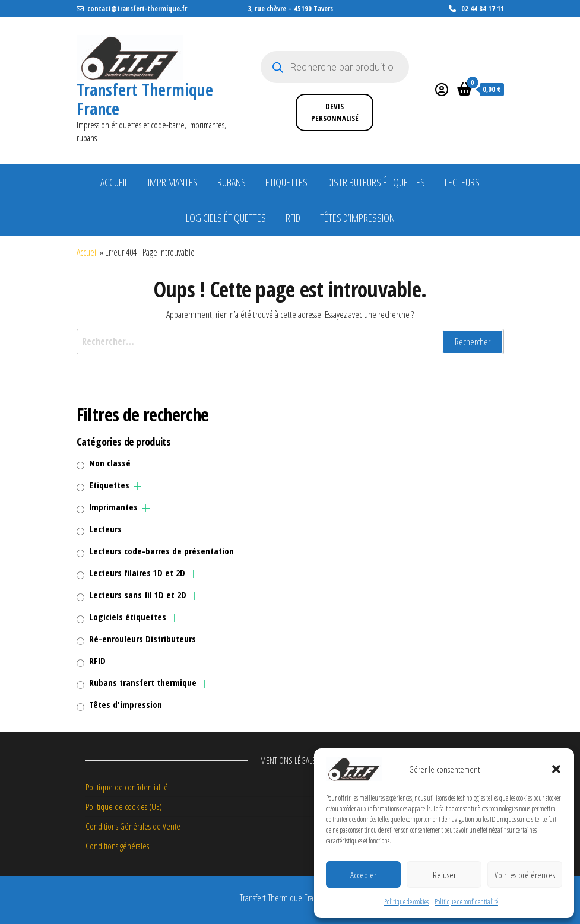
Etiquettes (286, 182)
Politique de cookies (406, 902)
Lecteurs (462, 182)
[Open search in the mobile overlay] (335, 67)
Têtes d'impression (126, 704)
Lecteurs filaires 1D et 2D (137, 573)
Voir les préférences (525, 875)
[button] (556, 769)
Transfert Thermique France (145, 99)
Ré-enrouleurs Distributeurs (142, 639)
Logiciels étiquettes (226, 218)
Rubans (232, 182)
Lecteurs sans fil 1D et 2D (138, 595)
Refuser (444, 875)
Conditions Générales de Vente (133, 826)
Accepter (363, 875)
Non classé (110, 463)
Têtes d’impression (357, 218)
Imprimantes (173, 182)
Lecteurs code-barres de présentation (161, 551)
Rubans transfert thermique (143, 682)
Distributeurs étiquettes (376, 182)
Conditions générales (117, 846)
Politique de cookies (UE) (124, 806)
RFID (293, 218)
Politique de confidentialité (466, 902)
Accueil (114, 182)
